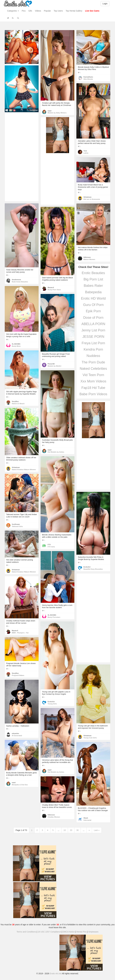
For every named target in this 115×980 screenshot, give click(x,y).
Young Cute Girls (90, 738)
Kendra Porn (93, 349)
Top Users (58, 11)
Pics (24, 11)
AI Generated (17, 736)
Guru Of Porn (93, 305)
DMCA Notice (69, 932)
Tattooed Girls (17, 526)
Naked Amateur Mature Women (24, 470)
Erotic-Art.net (56, 974)
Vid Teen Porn (93, 375)
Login (105, 4)
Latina (86, 153)
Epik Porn (93, 311)
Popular (47, 11)
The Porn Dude (93, 362)
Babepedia (93, 292)
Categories (13, 11)
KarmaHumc (88, 77)
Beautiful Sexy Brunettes (93, 569)
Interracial (87, 820)
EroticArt (87, 567)
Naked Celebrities (93, 369)
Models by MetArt (54, 366)
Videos (38, 11)
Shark (86, 818)
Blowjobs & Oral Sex (20, 785)
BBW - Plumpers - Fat (20, 633)
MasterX (51, 287)
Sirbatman (87, 197)
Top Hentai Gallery (74, 11)
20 (71, 830)
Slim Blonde (88, 79)
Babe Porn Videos (93, 394)
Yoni (85, 151)
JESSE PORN (93, 337)
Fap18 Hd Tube (93, 388)
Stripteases (93, 932)
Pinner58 (51, 364)
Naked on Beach (18, 404)
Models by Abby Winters (57, 113)
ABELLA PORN (93, 324)
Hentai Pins (82, 932)
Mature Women (89, 259)
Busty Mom (16, 346)
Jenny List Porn (93, 330)
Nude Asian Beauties (20, 282)
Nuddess (93, 356)
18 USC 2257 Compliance (49, 932)
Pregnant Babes (18, 675)
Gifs (30, 11)
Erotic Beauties (93, 273)
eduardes (15, 733)
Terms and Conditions (26, 932)
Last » (97, 830)
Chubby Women (54, 817)
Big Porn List (93, 279)
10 (65, 830)
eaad (50, 111)
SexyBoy (15, 401)
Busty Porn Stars (54, 290)
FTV (49, 545)
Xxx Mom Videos (93, 381)
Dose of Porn (93, 318)
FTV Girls (51, 547)
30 (78, 830)
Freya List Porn (93, 343)
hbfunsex (87, 257)
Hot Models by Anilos (56, 452)
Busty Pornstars (54, 617)
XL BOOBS (16, 344)
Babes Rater (93, 286)
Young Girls (52, 704)
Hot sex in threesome (92, 199)
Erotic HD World (93, 298)
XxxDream (16, 524)
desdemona (16, 280)
